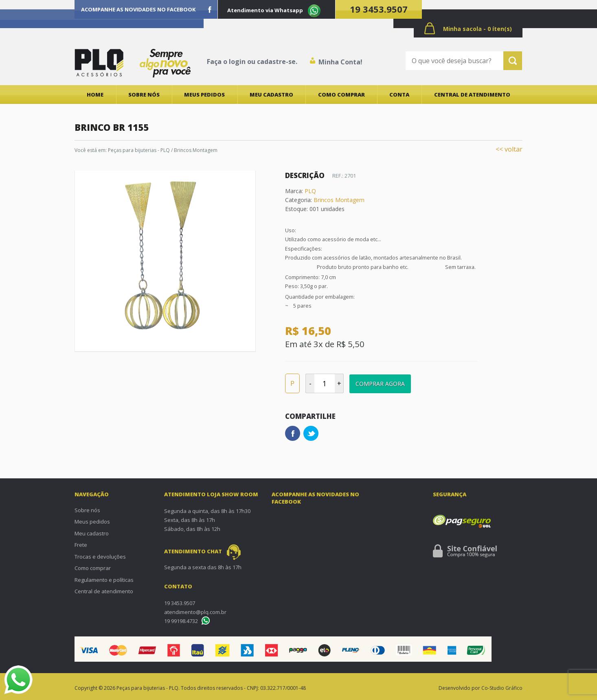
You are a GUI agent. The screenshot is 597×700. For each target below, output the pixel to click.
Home (95, 95)
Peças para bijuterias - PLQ (139, 150)
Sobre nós (144, 95)
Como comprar (341, 95)
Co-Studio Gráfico (502, 688)
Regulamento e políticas (104, 580)
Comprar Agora (380, 384)
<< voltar (509, 149)
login (237, 62)
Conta (399, 95)
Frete (81, 545)
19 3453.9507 (379, 9)
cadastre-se (276, 62)
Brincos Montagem (196, 150)
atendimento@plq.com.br (195, 612)
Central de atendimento (472, 95)
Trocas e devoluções (100, 557)
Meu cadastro (271, 95)
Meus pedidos (204, 95)
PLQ (310, 191)
